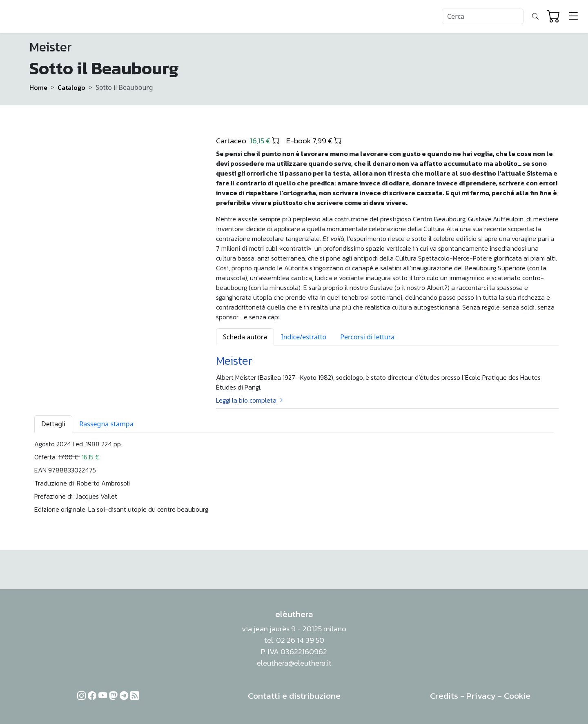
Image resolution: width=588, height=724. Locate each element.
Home (38, 87)
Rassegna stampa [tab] (106, 424)
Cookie (517, 696)
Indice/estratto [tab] (304, 337)
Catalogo (71, 87)
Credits (444, 696)
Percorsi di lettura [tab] (367, 337)
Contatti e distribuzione (294, 696)
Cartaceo (248, 140)
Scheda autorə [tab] (245, 337)
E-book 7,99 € (314, 140)
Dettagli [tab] (53, 424)
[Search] (483, 16)
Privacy (481, 696)
